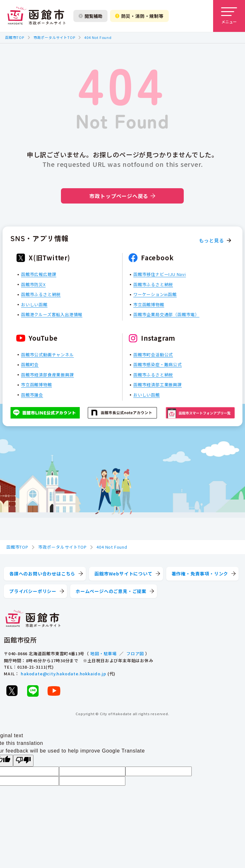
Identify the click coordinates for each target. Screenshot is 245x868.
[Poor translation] (23, 761)
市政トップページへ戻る (122, 196)
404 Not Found (98, 37)
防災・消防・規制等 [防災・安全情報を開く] (139, 16)
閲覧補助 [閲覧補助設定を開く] (90, 16)
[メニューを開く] (229, 16)
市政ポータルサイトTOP (54, 37)
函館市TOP (15, 37)
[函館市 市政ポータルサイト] (36, 16)
